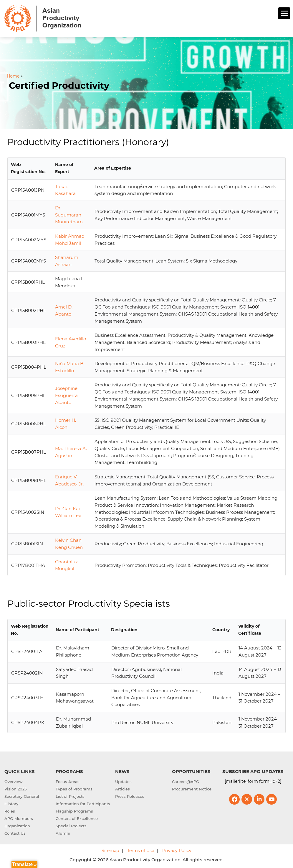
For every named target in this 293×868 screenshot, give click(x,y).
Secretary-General (22, 796)
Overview (14, 782)
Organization (17, 826)
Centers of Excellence (77, 818)
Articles (123, 789)
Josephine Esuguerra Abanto (66, 395)
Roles (10, 811)
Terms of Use (141, 851)
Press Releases (130, 796)
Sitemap (110, 851)
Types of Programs (74, 789)
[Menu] (284, 13)
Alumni (63, 833)
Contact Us (15, 833)
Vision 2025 (15, 789)
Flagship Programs (74, 811)
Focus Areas (68, 782)
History (11, 804)
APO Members (19, 818)
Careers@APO (186, 782)
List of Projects (70, 796)
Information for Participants (83, 804)
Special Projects (71, 826)
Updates (123, 782)
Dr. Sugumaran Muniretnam (69, 215)
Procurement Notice (192, 789)
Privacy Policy (177, 851)
